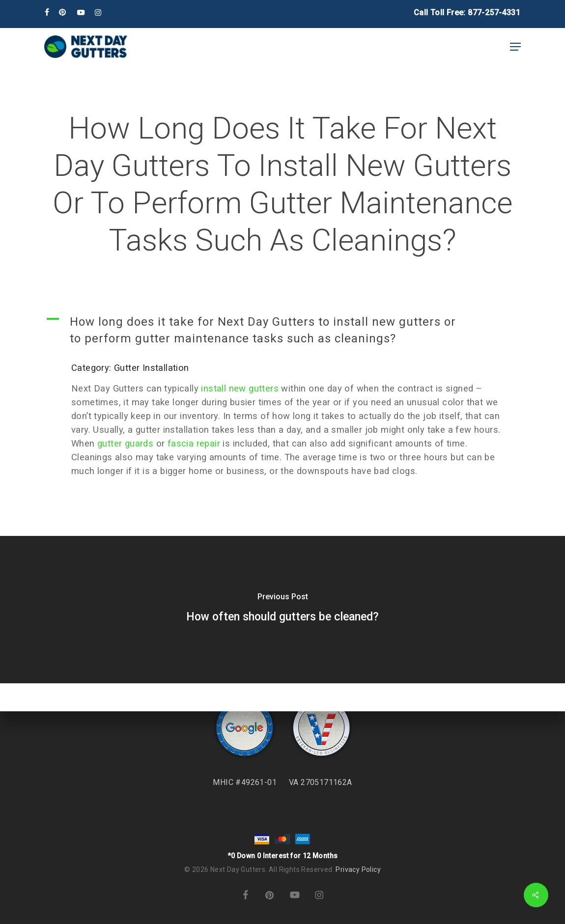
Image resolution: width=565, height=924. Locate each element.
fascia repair (194, 443)
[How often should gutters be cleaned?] (282, 610)
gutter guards (125, 443)
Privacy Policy (358, 869)
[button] (515, 47)
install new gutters (240, 388)
